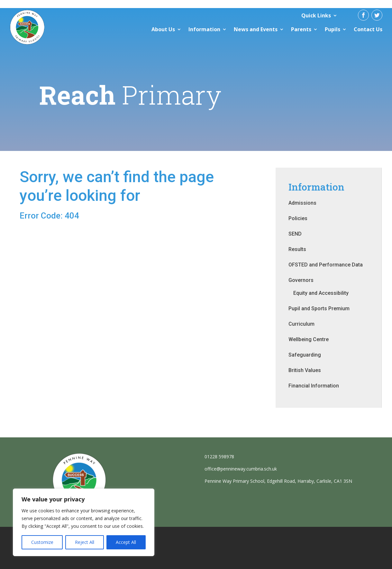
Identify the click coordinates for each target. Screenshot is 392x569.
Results (297, 249)
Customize (42, 542)
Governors (301, 280)
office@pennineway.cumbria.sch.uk (241, 469)
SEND (295, 234)
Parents (301, 29)
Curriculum (301, 324)
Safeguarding (305, 355)
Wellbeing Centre (309, 339)
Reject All (85, 542)
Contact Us (368, 29)
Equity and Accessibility (321, 293)
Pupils (333, 29)
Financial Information (314, 386)
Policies (298, 218)
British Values (305, 370)
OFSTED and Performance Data (326, 265)
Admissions (302, 203)
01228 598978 (219, 457)
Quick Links (316, 15)
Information (204, 29)
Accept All (126, 542)
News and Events (256, 29)
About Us (163, 29)
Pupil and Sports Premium (319, 308)
